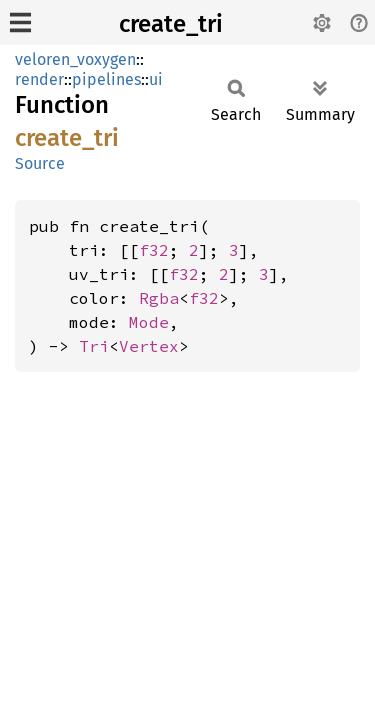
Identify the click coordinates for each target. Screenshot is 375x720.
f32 (154, 250)
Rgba (159, 298)
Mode (149, 322)
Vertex (149, 346)
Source (40, 163)
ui (156, 79)
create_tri (171, 24)
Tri (94, 346)
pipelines (106, 79)
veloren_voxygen (75, 59)
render (39, 79)
